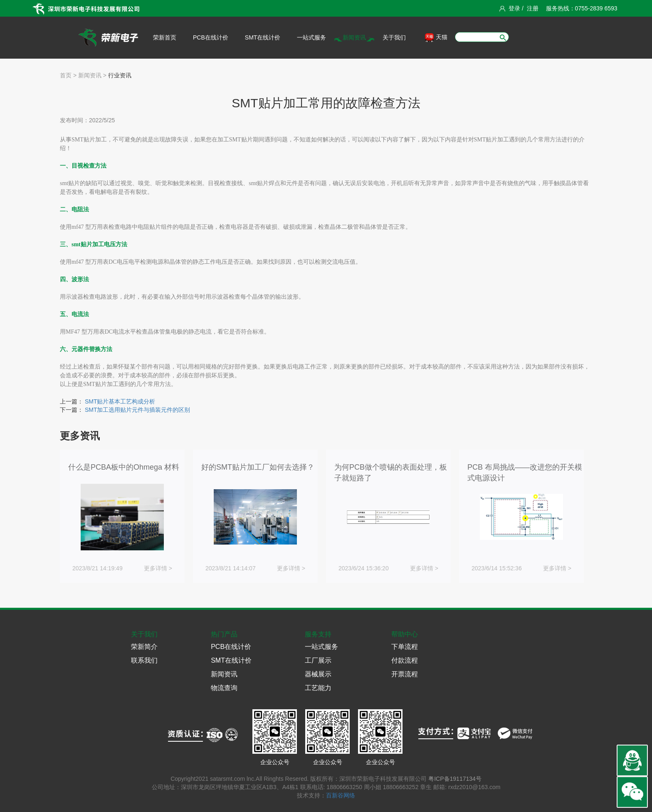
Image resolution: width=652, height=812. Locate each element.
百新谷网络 (341, 795)
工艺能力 (318, 688)
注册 (533, 8)
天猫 (436, 38)
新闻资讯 (354, 37)
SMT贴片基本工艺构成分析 (120, 401)
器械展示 (318, 674)
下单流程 (405, 647)
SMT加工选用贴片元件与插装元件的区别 (138, 410)
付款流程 (405, 660)
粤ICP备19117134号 (455, 779)
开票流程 (405, 674)
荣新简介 (144, 647)
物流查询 (224, 688)
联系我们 (144, 660)
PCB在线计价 (211, 37)
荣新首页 (165, 37)
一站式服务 (311, 37)
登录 (514, 8)
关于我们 (394, 37)
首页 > (68, 75)
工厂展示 (318, 660)
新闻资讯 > (91, 75)
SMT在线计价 (263, 37)
